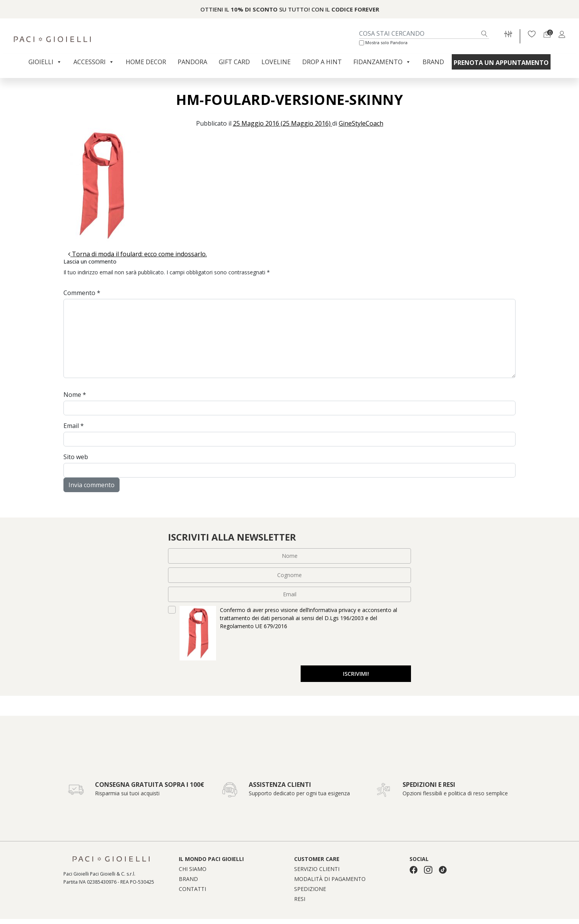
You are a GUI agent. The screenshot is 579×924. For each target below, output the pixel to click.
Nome (75, 395)
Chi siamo (193, 870)
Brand (433, 62)
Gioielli (45, 62)
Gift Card (234, 62)
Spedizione (310, 890)
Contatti (192, 890)
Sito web (76, 457)
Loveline (276, 62)
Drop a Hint (322, 62)
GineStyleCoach (361, 123)
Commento (82, 293)
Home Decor (146, 62)
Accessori (94, 62)
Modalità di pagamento (330, 880)
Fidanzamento (382, 62)
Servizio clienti (317, 870)
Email (74, 426)
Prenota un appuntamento (501, 63)
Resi (300, 900)
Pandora (192, 62)
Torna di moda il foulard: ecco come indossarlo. (137, 254)
